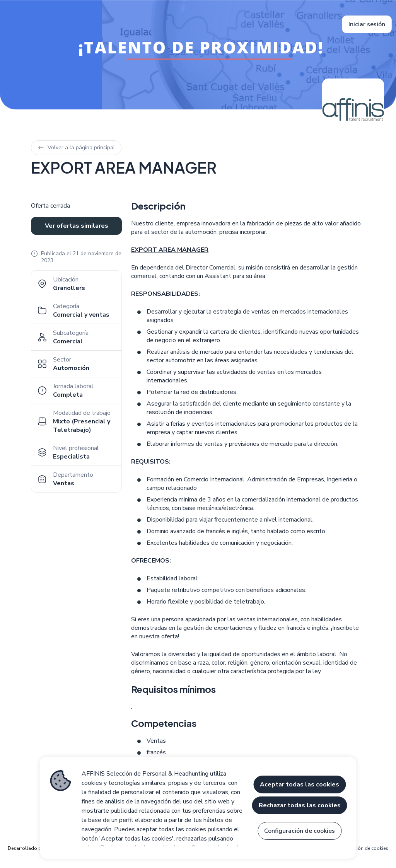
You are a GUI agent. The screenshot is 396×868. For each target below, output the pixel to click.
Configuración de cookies (360, 848)
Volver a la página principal (76, 148)
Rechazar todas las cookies (300, 805)
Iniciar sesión (367, 24)
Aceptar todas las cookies (300, 784)
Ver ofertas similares (77, 226)
